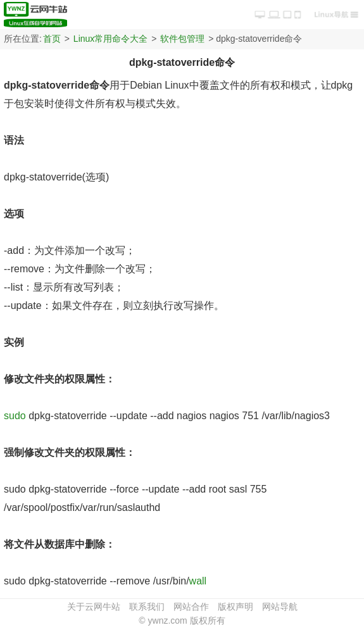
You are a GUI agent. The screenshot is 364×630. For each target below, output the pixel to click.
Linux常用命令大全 (110, 39)
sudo (15, 416)
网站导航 (280, 607)
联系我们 (147, 607)
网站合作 (191, 607)
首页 (52, 39)
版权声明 (235, 607)
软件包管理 (182, 39)
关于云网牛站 (94, 607)
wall (198, 581)
